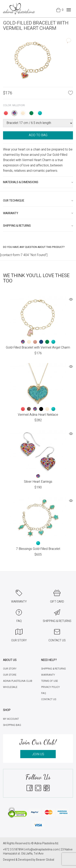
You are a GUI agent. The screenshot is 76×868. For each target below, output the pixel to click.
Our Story (10, 669)
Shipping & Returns (53, 669)
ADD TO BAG (38, 135)
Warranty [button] (11, 213)
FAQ (44, 693)
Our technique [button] (14, 201)
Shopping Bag (12, 725)
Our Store (10, 675)
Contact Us (49, 699)
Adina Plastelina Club (18, 681)
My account (11, 719)
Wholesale (10, 687)
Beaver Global (45, 860)
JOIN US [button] (38, 754)
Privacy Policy (50, 687)
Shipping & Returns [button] (17, 226)
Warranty (48, 675)
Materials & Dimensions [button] (21, 182)
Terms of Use (50, 681)
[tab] (38, 182)
